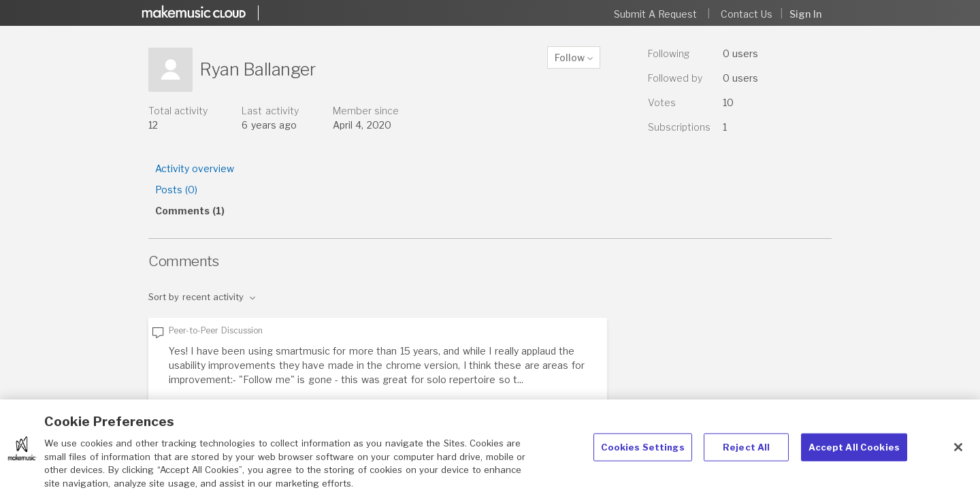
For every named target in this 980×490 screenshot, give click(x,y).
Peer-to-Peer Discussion (216, 330)
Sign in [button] (805, 14)
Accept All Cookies (854, 454)
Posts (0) (176, 190)
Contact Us (747, 14)
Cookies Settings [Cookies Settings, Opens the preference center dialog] (643, 454)
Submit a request (656, 14)
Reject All (746, 454)
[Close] (958, 455)
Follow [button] (570, 58)
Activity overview (195, 168)
